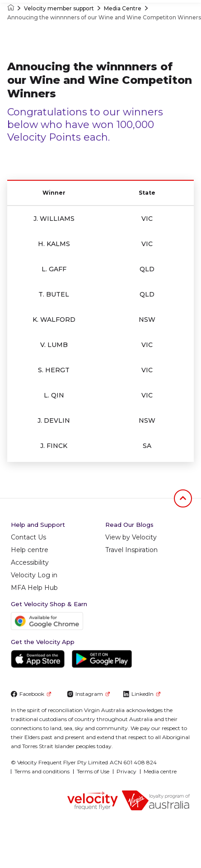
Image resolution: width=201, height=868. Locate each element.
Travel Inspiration (131, 550)
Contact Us (28, 537)
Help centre (30, 550)
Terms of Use (93, 771)
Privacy (126, 771)
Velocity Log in (34, 575)
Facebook (31, 694)
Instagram (88, 694)
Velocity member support (59, 8)
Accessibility (30, 562)
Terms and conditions (42, 771)
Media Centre (123, 8)
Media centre (160, 771)
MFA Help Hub (34, 588)
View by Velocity (131, 537)
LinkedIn (142, 694)
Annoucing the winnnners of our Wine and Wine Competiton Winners (104, 17)
